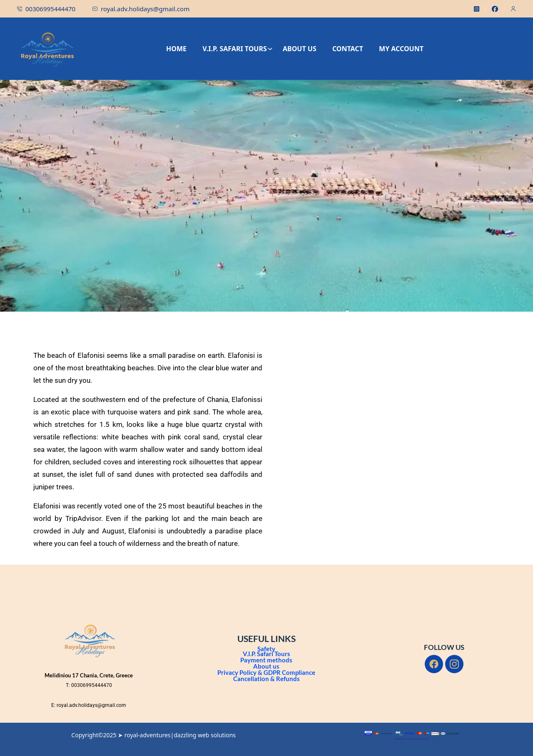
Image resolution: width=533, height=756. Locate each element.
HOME (176, 49)
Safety (266, 649)
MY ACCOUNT (401, 49)
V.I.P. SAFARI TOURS (238, 49)
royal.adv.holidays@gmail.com (141, 9)
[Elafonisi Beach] (385, 436)
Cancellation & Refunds (266, 679)
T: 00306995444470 (89, 685)
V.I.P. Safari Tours (266, 654)
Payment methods (266, 660)
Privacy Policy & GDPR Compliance (266, 672)
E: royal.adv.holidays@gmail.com (89, 705)
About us (266, 666)
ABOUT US (300, 49)
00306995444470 (46, 9)
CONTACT (348, 49)
